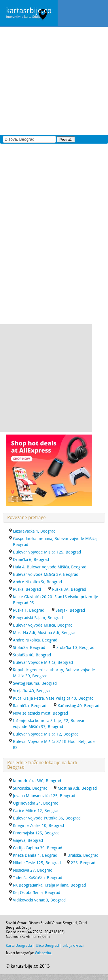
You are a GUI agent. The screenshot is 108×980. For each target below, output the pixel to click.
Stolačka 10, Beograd (75, 648)
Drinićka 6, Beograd (31, 560)
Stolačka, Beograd (29, 648)
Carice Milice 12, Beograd (36, 811)
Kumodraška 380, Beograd (37, 781)
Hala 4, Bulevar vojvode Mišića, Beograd (50, 567)
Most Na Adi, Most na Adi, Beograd (45, 633)
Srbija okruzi (73, 945)
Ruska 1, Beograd (29, 610)
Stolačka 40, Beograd (32, 655)
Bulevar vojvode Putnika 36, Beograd (47, 818)
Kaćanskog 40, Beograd (78, 706)
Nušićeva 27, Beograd (33, 870)
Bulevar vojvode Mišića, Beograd (43, 625)
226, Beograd (83, 863)
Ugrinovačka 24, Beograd (36, 803)
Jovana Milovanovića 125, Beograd (44, 796)
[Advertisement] (54, 80)
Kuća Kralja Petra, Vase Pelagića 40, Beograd (53, 698)
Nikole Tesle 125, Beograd (37, 863)
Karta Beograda (19, 945)
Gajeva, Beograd (28, 841)
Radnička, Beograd (30, 706)
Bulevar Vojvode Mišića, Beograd (43, 663)
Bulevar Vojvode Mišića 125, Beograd (47, 552)
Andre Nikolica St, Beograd (37, 582)
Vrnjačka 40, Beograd (32, 691)
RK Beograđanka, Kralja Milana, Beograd (49, 885)
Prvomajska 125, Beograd (36, 833)
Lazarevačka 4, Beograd (34, 531)
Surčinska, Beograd (30, 788)
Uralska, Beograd (83, 855)
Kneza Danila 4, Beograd (35, 855)
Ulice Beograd (47, 945)
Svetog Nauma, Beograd (35, 683)
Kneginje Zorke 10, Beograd (38, 826)
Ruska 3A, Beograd (69, 589)
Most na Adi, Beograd (77, 788)
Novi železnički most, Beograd (40, 713)
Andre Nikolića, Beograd (35, 640)
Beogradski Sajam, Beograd (38, 618)
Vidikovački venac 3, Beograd (39, 900)
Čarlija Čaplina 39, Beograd (38, 848)
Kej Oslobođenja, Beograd (37, 893)
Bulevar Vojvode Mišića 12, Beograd (46, 734)
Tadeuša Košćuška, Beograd (38, 878)
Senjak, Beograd (70, 610)
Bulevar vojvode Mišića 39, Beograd (46, 575)
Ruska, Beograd (27, 589)
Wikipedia (43, 953)
